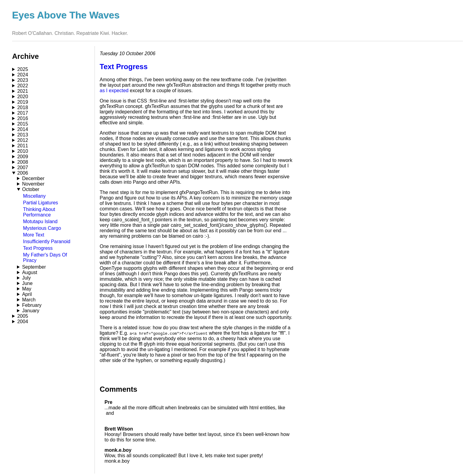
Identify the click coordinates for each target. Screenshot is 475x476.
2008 (23, 162)
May (27, 289)
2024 (23, 75)
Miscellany (34, 196)
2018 (23, 107)
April (27, 294)
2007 (23, 168)
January (31, 311)
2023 (23, 80)
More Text (34, 235)
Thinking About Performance (39, 212)
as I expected (114, 91)
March (29, 300)
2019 (23, 102)
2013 (23, 135)
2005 (23, 316)
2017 (23, 113)
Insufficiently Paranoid (47, 241)
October (31, 189)
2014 (23, 129)
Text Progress (38, 248)
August (30, 272)
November (33, 184)
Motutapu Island (40, 221)
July (26, 278)
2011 (23, 146)
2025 (23, 69)
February (32, 305)
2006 (23, 173)
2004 (23, 322)
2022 (23, 86)
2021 (23, 91)
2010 (23, 151)
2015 (23, 124)
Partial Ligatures (41, 203)
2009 (23, 157)
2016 (23, 118)
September (34, 267)
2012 (23, 140)
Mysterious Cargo (42, 228)
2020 (23, 97)
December (33, 178)
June (27, 283)
